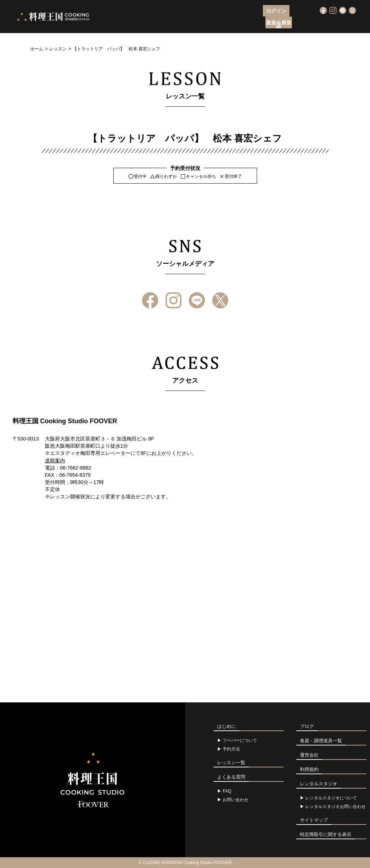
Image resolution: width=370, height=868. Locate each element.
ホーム (37, 49)
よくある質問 (291, 23)
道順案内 (55, 461)
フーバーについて (136, 23)
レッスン (58, 49)
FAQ (227, 791)
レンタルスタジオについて (331, 798)
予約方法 (231, 749)
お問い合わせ (236, 800)
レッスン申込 (181, 23)
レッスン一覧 (221, 23)
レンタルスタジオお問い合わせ (335, 807)
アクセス (256, 23)
